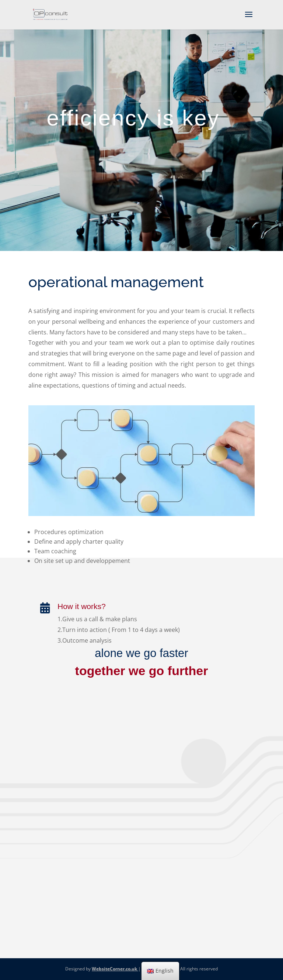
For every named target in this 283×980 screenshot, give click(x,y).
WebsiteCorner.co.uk (115, 969)
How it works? (82, 606)
